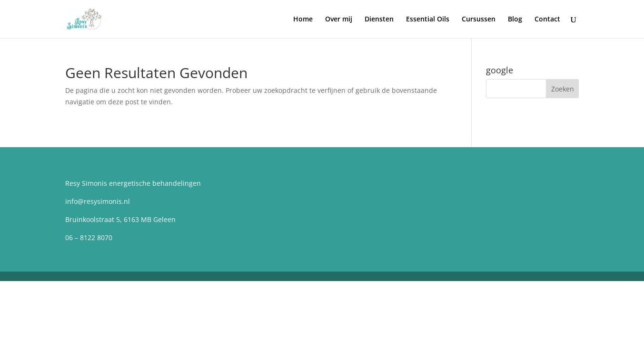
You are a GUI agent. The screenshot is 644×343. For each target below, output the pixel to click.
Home (303, 20)
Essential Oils (428, 20)
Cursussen (479, 20)
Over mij (339, 20)
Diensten (379, 20)
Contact (547, 20)
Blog (515, 20)
